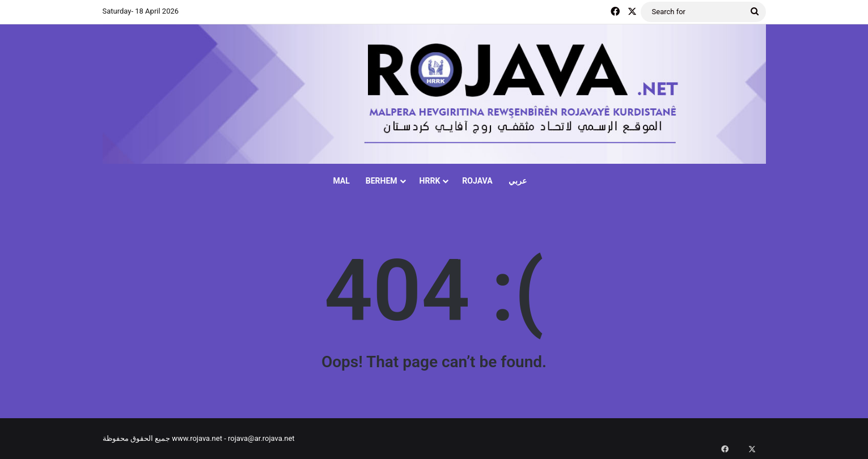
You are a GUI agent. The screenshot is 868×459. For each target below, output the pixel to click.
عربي (518, 181)
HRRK (430, 181)
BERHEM (382, 181)
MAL (341, 181)
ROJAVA (477, 181)
